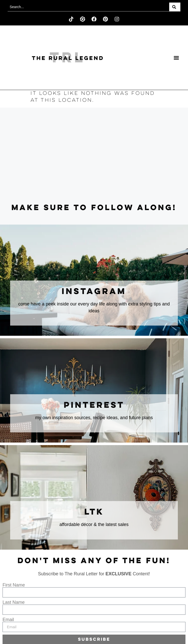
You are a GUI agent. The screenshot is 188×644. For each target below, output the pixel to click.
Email (8, 620)
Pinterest (94, 405)
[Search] (175, 7)
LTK (94, 512)
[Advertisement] (94, 156)
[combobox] (88, 7)
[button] (176, 58)
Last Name (14, 602)
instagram (94, 292)
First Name (14, 585)
